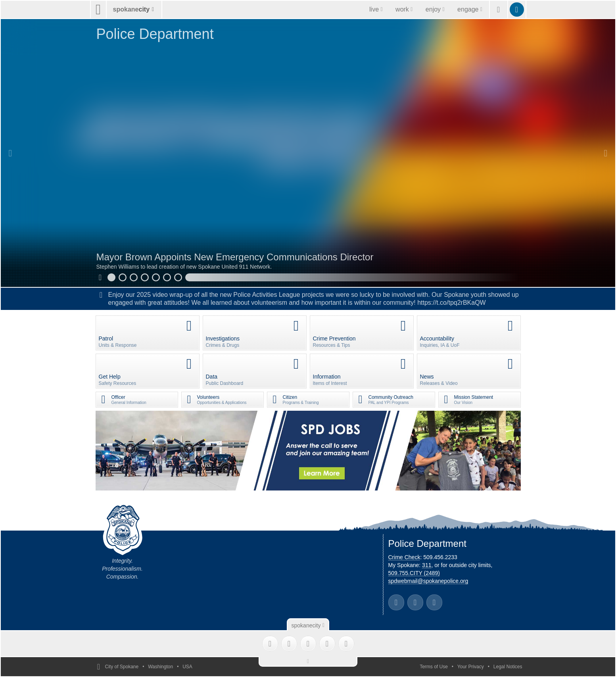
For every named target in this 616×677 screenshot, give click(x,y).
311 (427, 565)
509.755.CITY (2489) (414, 573)
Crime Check (404, 557)
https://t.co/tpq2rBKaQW (452, 303)
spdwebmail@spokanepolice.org (428, 581)
